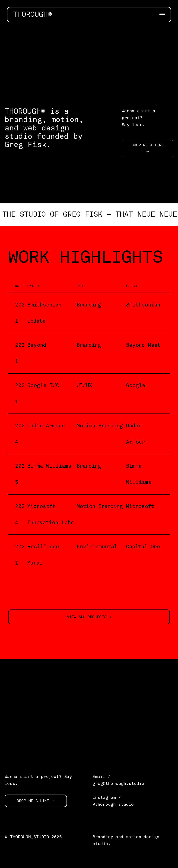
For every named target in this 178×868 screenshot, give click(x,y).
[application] (89, 62)
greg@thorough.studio (118, 783)
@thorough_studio (113, 804)
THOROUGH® (32, 15)
